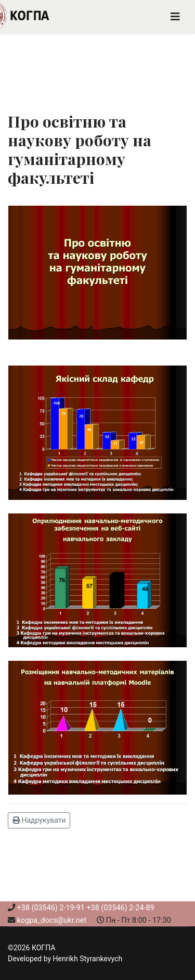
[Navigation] (175, 17)
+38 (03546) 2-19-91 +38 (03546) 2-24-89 (86, 908)
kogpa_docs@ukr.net (52, 920)
